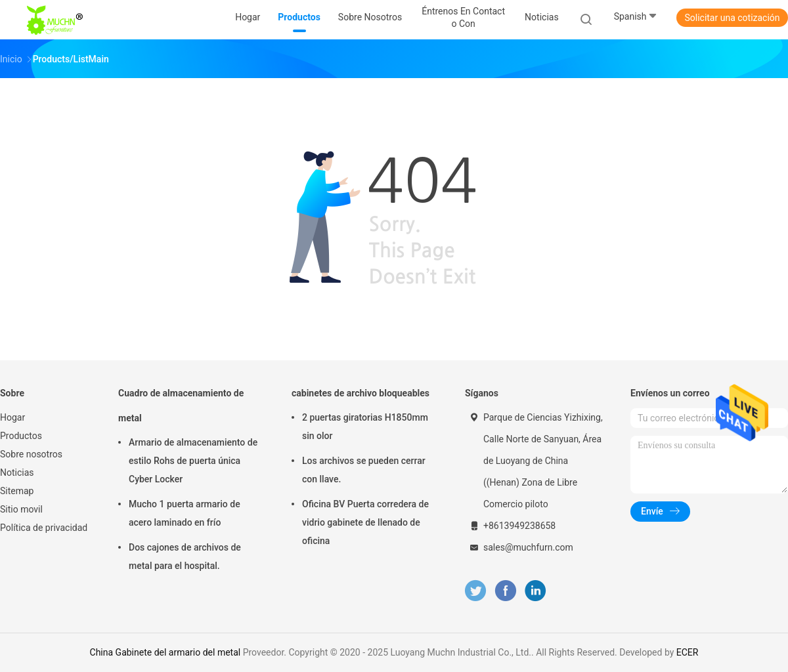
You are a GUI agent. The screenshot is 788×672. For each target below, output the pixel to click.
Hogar (12, 417)
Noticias (17, 472)
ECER (688, 652)
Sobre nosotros (31, 454)
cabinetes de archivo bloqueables (361, 393)
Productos (21, 436)
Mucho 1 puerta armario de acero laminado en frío (185, 513)
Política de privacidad (44, 528)
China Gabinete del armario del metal (165, 652)
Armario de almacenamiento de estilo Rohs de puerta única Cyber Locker (193, 461)
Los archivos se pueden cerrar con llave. (364, 470)
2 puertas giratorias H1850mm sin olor (365, 427)
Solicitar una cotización (732, 18)
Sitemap (17, 491)
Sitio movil (21, 509)
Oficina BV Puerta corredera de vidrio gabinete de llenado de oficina (365, 522)
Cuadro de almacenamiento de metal (181, 406)
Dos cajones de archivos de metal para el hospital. (185, 556)
